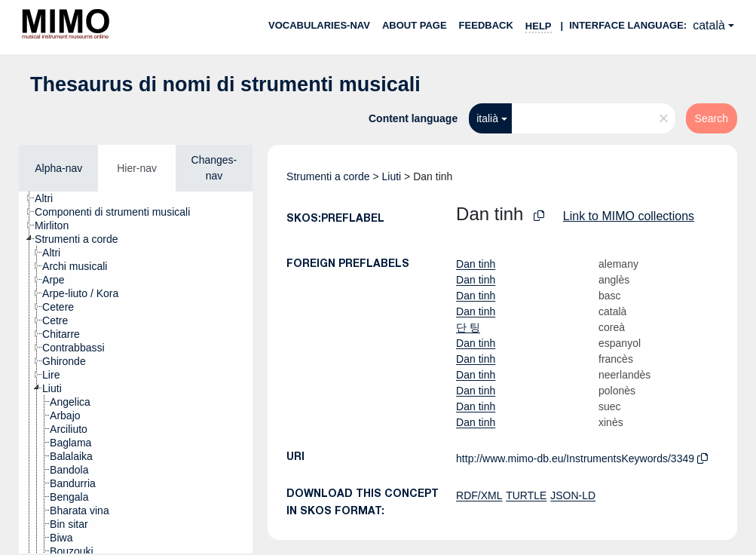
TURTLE (526, 495)
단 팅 (468, 327)
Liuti (392, 176)
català (709, 25)
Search (712, 118)
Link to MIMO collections (629, 216)
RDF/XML (479, 495)
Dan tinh (476, 264)
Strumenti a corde (328, 176)
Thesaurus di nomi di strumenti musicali (225, 84)
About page (415, 25)
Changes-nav (214, 168)
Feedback (486, 25)
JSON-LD (573, 495)
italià (487, 118)
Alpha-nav (58, 168)
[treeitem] (50, 198)
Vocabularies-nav (319, 25)
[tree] (136, 373)
